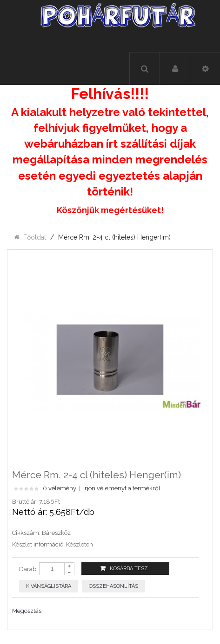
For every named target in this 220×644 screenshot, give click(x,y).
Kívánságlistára (49, 586)
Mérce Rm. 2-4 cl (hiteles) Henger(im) (114, 237)
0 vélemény (60, 488)
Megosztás (27, 611)
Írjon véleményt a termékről (122, 488)
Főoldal (35, 237)
